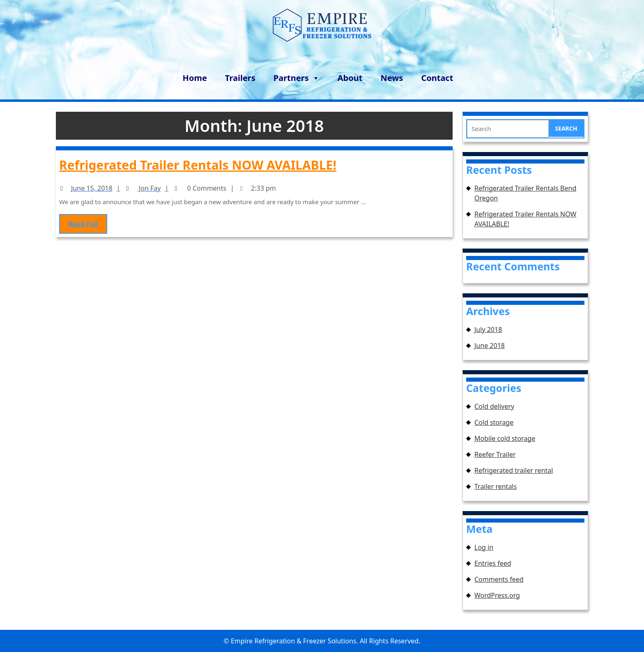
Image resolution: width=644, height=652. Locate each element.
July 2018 (488, 329)
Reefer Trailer (495, 454)
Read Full (89, 223)
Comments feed (499, 579)
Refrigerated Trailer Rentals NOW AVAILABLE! (198, 165)
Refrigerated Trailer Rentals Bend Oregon (525, 193)
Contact (437, 78)
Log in (484, 547)
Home (195, 78)
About (350, 78)
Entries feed (493, 563)
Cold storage (494, 422)
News (392, 78)
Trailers (240, 78)
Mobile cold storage (505, 438)
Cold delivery (494, 406)
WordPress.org (497, 595)
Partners (297, 76)
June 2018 (490, 346)
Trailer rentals (496, 486)
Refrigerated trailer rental (514, 470)
